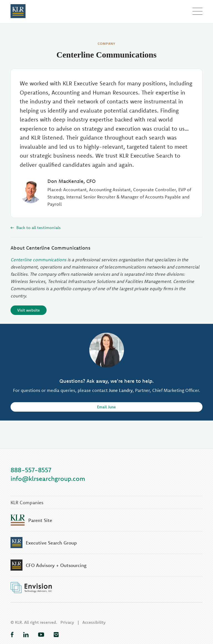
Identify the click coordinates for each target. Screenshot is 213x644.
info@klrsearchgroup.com (48, 478)
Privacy (67, 622)
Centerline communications (38, 260)
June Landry (121, 390)
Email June (106, 407)
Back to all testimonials (35, 227)
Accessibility (94, 622)
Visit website (29, 310)
